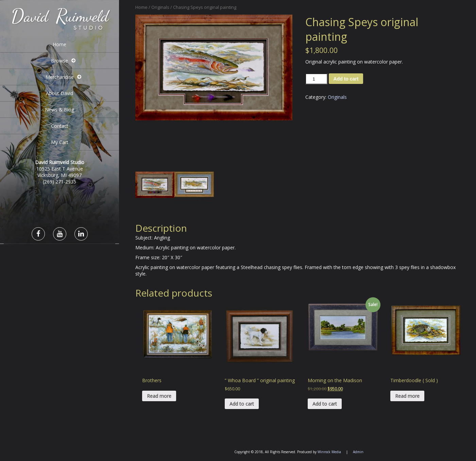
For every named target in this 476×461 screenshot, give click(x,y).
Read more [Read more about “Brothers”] (159, 396)
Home (60, 44)
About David (60, 93)
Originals (160, 7)
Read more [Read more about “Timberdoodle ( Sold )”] (407, 396)
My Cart (60, 142)
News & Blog (60, 110)
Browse (60, 61)
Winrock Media (329, 452)
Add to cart (346, 79)
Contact (60, 126)
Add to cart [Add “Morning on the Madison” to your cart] (325, 404)
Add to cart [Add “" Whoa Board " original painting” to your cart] (242, 404)
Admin (358, 452)
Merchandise (60, 77)
